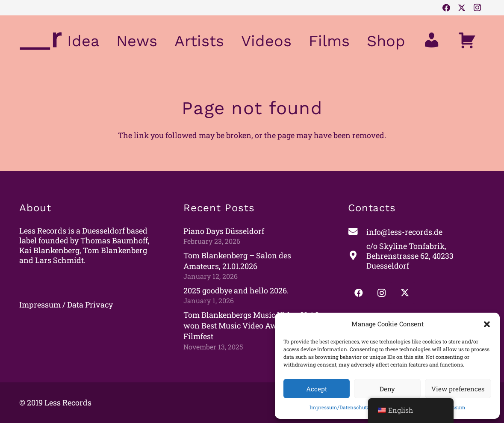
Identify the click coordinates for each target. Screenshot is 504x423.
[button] (487, 324)
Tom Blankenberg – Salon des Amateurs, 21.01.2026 (237, 261)
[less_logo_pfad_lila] (41, 41)
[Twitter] (462, 8)
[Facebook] (446, 8)
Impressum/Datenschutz (339, 407)
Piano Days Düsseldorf (224, 231)
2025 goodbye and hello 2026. (236, 290)
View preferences (458, 389)
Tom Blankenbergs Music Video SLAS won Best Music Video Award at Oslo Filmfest (251, 325)
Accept (317, 389)
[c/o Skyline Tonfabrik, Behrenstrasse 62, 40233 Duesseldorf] (357, 256)
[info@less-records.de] (357, 232)
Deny (387, 389)
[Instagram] (477, 8)
